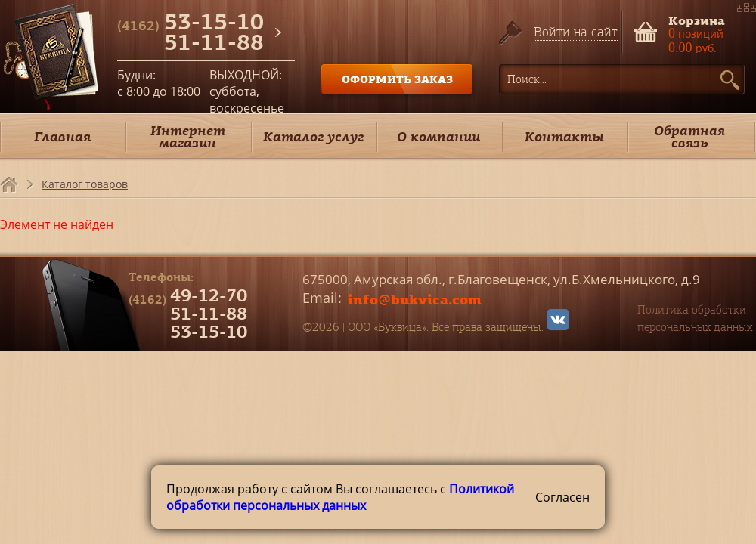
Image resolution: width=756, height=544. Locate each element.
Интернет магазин (188, 136)
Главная (62, 136)
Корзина (697, 19)
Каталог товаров (85, 184)
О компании (438, 136)
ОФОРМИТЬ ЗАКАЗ (397, 79)
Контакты (564, 136)
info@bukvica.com (415, 299)
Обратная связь (689, 136)
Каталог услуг (313, 136)
